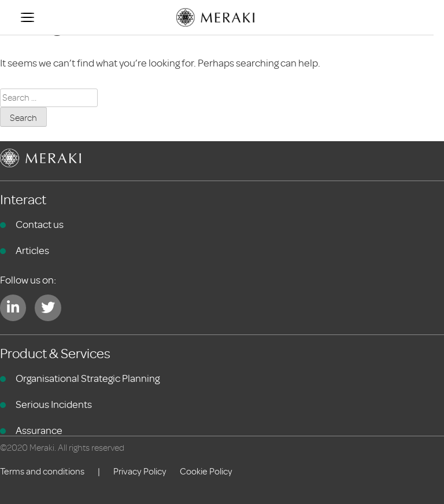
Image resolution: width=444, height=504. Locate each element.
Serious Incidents (54, 404)
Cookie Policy (206, 472)
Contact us (40, 225)
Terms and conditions (42, 472)
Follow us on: (28, 280)
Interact (23, 200)
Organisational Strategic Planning (88, 378)
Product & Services (55, 354)
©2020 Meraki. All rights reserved (62, 448)
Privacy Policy (140, 472)
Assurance (39, 431)
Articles (32, 251)
